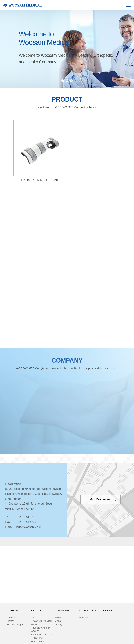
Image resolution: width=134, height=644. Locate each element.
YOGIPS (35, 631)
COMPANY (13, 611)
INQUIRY (109, 611)
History (10, 621)
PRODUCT (37, 611)
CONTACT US (87, 611)
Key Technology (15, 625)
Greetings (12, 618)
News (58, 618)
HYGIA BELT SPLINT (42, 635)
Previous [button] (7, 43)
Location (83, 618)
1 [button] (63, 81)
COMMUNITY (63, 611)
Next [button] (127, 43)
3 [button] (71, 81)
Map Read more (100, 500)
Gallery (59, 625)
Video (58, 621)
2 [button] (67, 81)
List (33, 618)
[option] (67, 49)
